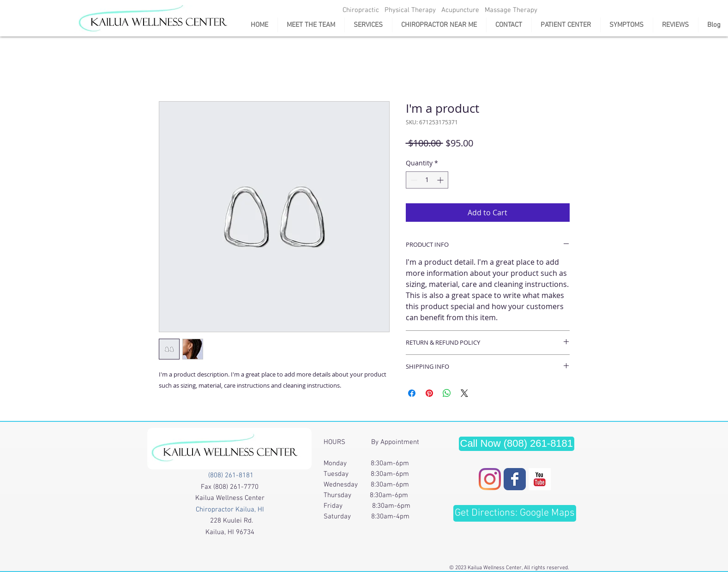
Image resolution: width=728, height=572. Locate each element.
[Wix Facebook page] (515, 479)
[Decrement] (413, 180)
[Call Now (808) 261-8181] (517, 444)
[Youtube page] (540, 479)
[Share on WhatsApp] (447, 393)
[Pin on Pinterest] (429, 393)
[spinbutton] (427, 180)
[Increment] (441, 180)
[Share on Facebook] (412, 393)
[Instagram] (490, 479)
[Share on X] (464, 393)
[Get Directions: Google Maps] (515, 513)
